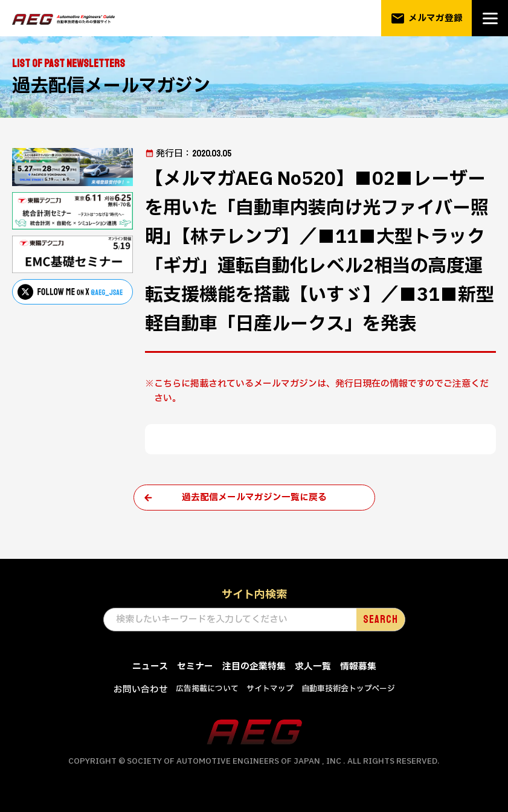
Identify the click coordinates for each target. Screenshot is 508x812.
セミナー (195, 667)
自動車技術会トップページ (348, 689)
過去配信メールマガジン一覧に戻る (254, 498)
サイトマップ (270, 689)
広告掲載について (207, 689)
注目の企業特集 (254, 667)
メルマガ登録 (426, 18)
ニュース (150, 667)
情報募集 (358, 667)
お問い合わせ (141, 690)
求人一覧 (313, 667)
